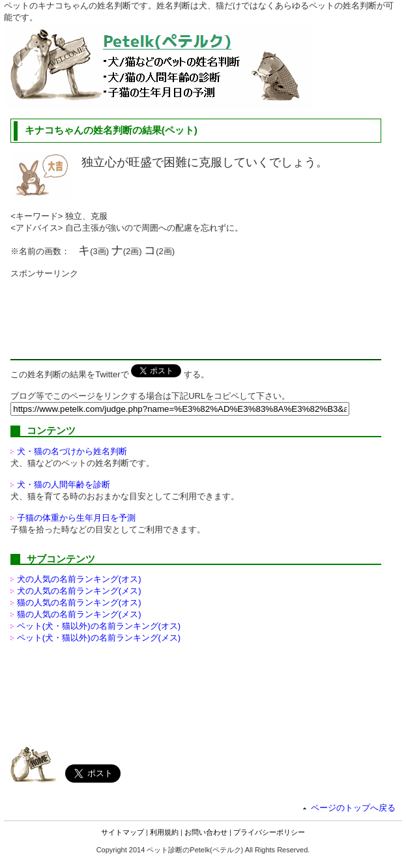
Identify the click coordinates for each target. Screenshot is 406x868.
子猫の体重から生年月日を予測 (76, 518)
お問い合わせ (206, 832)
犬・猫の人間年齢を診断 (64, 485)
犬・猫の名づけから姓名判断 (72, 451)
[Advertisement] (115, 312)
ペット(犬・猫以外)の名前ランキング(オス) (99, 626)
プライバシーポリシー (269, 832)
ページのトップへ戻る (353, 808)
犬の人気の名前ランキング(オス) (79, 579)
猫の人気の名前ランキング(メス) (79, 614)
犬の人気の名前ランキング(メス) (79, 591)
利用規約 (164, 832)
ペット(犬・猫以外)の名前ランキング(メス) (99, 638)
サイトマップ (123, 832)
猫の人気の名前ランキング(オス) (79, 602)
